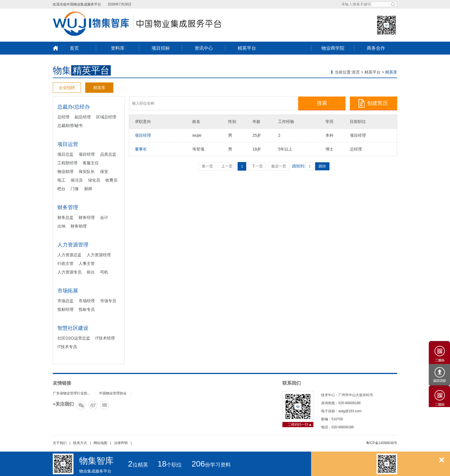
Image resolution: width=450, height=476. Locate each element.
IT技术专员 (67, 347)
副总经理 (83, 117)
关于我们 (60, 443)
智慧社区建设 (73, 328)
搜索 (322, 103)
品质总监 (108, 154)
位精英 (138, 465)
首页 (74, 48)
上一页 (227, 166)
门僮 (75, 189)
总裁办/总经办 (74, 107)
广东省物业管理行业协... (71, 393)
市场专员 (108, 301)
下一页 (257, 166)
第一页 (207, 166)
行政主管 (65, 263)
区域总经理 (106, 117)
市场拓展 (68, 291)
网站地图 (100, 443)
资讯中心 (204, 48)
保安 (104, 171)
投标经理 (65, 309)
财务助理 (79, 226)
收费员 (111, 180)
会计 (104, 217)
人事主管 (87, 263)
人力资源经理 (99, 255)
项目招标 (161, 48)
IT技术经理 (105, 338)
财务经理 (87, 217)
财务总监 (65, 217)
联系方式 (80, 443)
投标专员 (87, 309)
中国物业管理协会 (113, 393)
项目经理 (87, 154)
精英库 (99, 88)
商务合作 (376, 48)
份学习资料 (211, 465)
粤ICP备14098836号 (382, 443)
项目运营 (68, 144)
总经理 (63, 117)
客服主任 (91, 163)
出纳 (61, 226)
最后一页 (279, 166)
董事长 (141, 149)
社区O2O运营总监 (74, 338)
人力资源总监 (69, 255)
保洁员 (77, 180)
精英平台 (247, 48)
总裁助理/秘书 (70, 126)
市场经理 (87, 301)
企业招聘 (67, 88)
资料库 (118, 48)
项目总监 (65, 154)
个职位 (170, 465)
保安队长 (87, 171)
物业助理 (65, 171)
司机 (104, 272)
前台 (91, 272)
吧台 (61, 189)
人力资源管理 (73, 245)
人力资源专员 (69, 272)
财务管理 (68, 207)
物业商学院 (333, 48)
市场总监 (65, 301)
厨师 (88, 189)
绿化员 (94, 180)
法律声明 (121, 443)
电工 (61, 180)
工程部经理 (67, 163)
